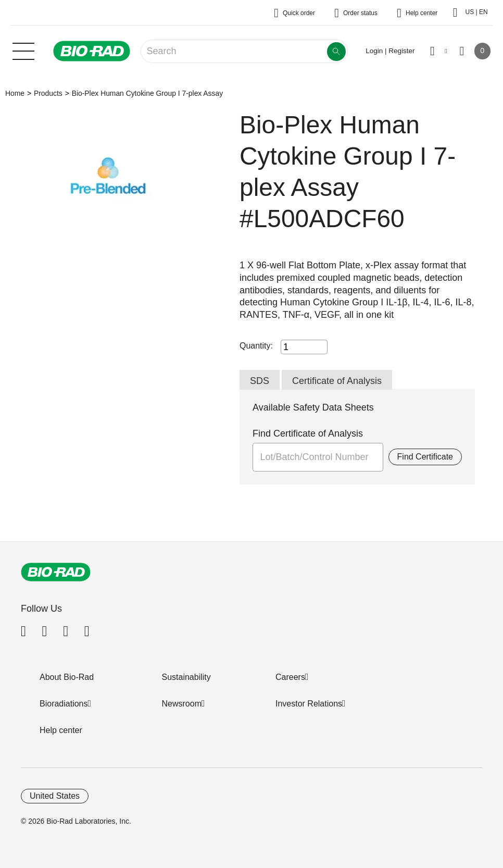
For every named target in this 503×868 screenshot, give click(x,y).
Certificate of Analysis (337, 381)
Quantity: (256, 346)
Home (15, 93)
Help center (61, 730)
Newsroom (182, 704)
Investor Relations (309, 704)
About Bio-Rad (67, 677)
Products (48, 93)
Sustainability (186, 677)
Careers (290, 677)
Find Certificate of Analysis (308, 433)
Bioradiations (64, 704)
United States (55, 796)
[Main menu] (23, 50)
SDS (260, 381)
